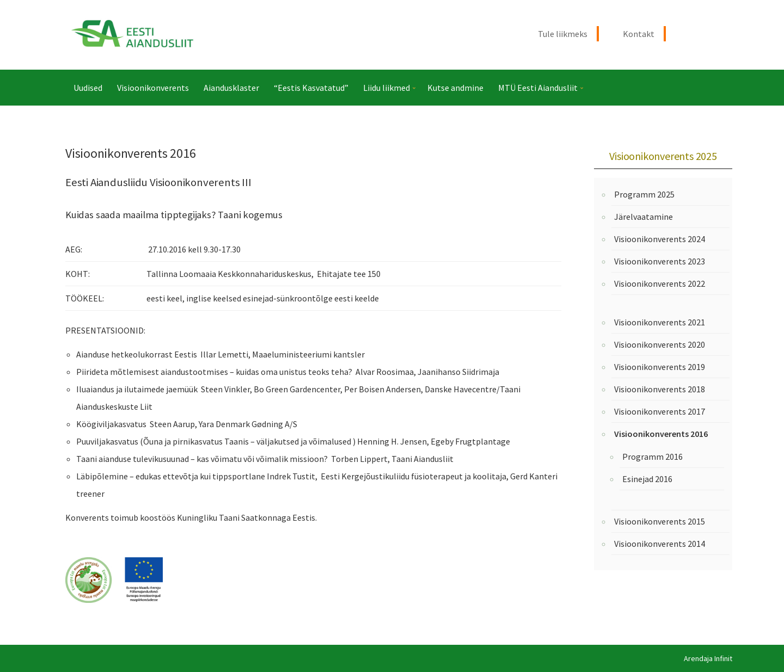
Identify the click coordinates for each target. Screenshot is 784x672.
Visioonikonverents (153, 88)
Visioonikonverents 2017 (660, 411)
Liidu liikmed (387, 88)
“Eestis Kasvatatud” (311, 88)
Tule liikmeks (563, 34)
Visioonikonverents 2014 (660, 544)
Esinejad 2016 (647, 479)
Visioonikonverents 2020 (660, 344)
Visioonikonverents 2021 (660, 322)
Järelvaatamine (644, 217)
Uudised (88, 88)
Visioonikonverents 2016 (661, 434)
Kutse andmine (455, 88)
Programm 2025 (644, 194)
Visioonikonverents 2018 (660, 389)
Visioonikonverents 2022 (660, 283)
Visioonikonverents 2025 (663, 156)
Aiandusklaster (231, 88)
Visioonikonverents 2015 (660, 521)
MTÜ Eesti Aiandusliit (538, 88)
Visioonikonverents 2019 (660, 367)
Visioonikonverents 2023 (660, 261)
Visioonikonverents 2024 (660, 239)
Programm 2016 (653, 457)
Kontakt (639, 34)
